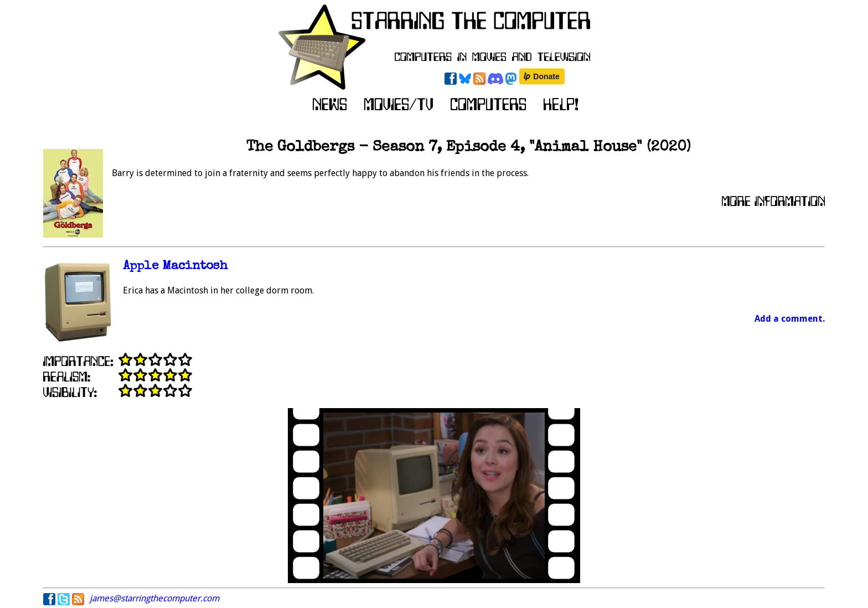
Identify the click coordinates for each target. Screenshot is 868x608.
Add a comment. (790, 319)
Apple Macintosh (175, 267)
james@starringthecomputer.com (154, 598)
